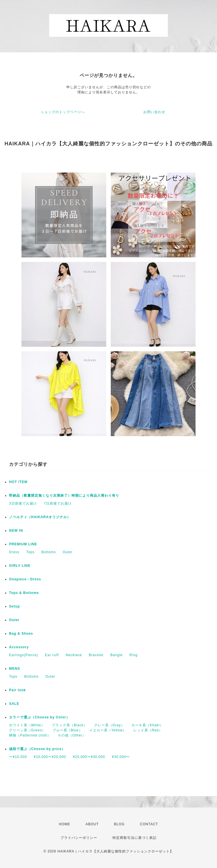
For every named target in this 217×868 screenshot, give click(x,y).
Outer (68, 552)
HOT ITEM (18, 482)
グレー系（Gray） (109, 725)
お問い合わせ (154, 112)
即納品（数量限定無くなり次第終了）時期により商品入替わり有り (64, 496)
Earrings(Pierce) (24, 655)
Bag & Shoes (21, 634)
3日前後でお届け (23, 503)
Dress (14, 552)
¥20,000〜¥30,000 (89, 757)
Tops (30, 552)
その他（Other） (72, 735)
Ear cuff (52, 655)
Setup (14, 606)
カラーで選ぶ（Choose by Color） (39, 717)
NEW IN (16, 531)
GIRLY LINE (20, 566)
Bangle (117, 655)
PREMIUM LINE (23, 544)
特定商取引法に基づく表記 (134, 838)
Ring (134, 655)
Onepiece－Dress (25, 579)
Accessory (19, 647)
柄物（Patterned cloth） (30, 735)
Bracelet (96, 655)
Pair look (18, 690)
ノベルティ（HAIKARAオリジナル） (40, 517)
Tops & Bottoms (24, 593)
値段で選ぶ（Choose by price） (37, 749)
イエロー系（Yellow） (108, 730)
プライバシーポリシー (79, 838)
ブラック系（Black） (69, 725)
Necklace (74, 655)
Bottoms (48, 552)
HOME (65, 824)
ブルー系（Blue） (68, 730)
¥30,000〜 (121, 757)
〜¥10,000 (18, 757)
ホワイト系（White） (27, 725)
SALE (14, 704)
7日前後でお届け (58, 503)
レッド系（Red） (148, 730)
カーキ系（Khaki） (147, 725)
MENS (15, 669)
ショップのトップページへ (63, 112)
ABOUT (92, 824)
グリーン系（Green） (27, 730)
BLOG (119, 824)
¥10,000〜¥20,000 (50, 757)
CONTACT (149, 824)
